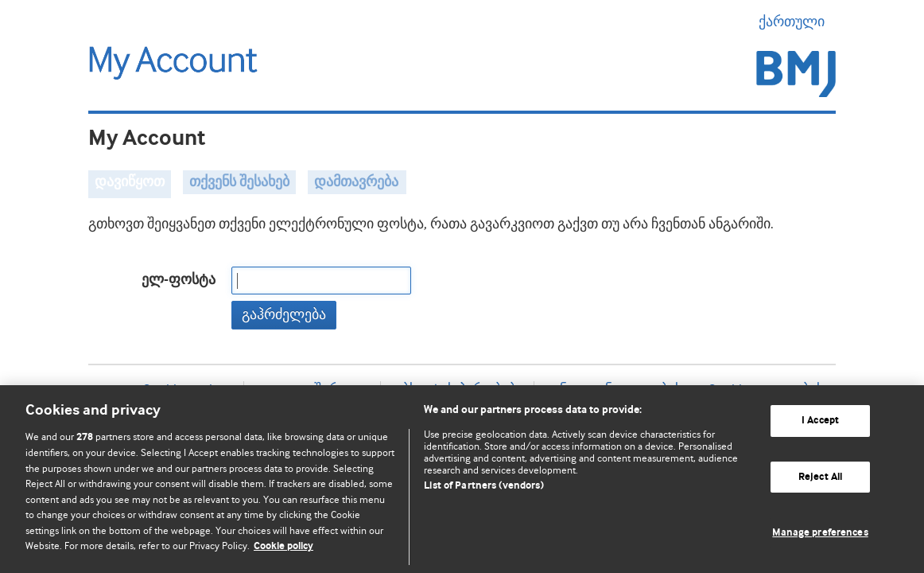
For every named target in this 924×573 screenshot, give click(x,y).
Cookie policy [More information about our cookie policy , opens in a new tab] (283, 546)
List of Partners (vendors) (483, 486)
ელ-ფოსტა (179, 280)
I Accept (820, 421)
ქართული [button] (797, 21)
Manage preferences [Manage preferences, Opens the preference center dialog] (820, 533)
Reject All (820, 477)
